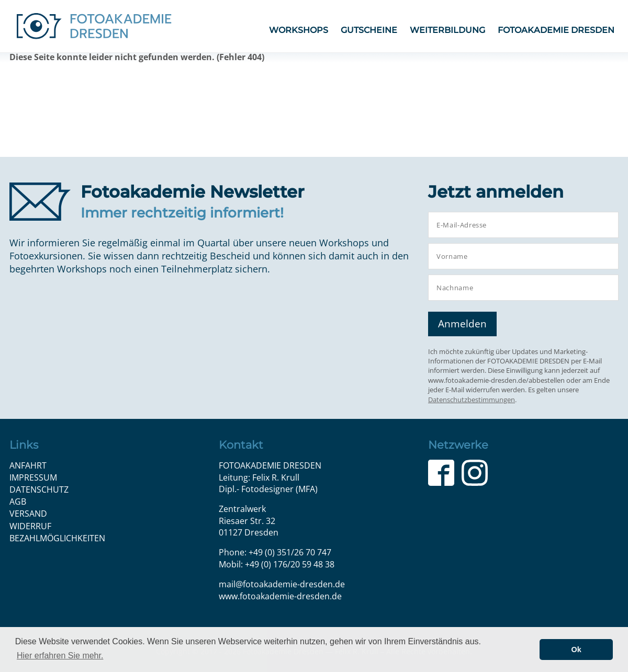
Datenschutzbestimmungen (472, 400)
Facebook (441, 473)
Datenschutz (39, 489)
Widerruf (30, 526)
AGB (18, 502)
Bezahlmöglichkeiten (57, 538)
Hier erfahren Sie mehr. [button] (60, 656)
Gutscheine (369, 30)
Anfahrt (28, 465)
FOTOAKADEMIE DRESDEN (556, 30)
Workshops (299, 30)
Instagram (475, 473)
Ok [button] (576, 650)
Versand (28, 514)
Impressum (33, 477)
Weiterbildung (447, 30)
